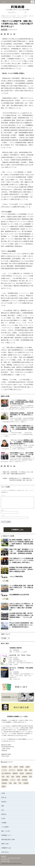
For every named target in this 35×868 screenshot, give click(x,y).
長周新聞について (6, 838)
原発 (26, 772)
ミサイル (13, 782)
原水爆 (22, 776)
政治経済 (4, 804)
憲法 (8, 779)
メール (3, 518)
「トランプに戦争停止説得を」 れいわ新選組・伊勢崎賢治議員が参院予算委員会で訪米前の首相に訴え (22, 402)
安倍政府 (4, 785)
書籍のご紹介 (5, 846)
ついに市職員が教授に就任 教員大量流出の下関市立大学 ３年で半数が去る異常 (21, 590)
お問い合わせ (5, 854)
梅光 (10, 769)
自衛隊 (22, 769)
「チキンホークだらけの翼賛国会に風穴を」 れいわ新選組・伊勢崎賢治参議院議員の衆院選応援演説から (22, 442)
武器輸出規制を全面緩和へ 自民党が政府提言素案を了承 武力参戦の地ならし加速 (22, 415)
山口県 (3, 821)
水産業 (18, 779)
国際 (3, 808)
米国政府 (25, 779)
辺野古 (4, 789)
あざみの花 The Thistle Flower (20, 657)
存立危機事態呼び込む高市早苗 (19, 597)
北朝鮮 (28, 769)
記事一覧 (4, 800)
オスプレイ (12, 772)
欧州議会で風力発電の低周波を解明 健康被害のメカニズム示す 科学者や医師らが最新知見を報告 (21, 572)
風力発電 (25, 782)
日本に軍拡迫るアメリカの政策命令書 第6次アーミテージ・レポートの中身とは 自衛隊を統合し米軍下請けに (22, 563)
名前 (2, 513)
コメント (3, 495)
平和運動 (4, 825)
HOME (3, 796)
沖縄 (10, 785)
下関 (20, 785)
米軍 (19, 782)
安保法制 (4, 769)
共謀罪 (16, 769)
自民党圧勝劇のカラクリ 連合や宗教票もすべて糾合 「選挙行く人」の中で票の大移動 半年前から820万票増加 (22, 455)
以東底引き (29, 776)
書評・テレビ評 (6, 833)
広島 (3, 779)
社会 (3, 812)
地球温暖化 (5, 782)
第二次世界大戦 (6, 776)
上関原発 (26, 785)
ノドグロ (4, 772)
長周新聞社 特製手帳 (16, 650)
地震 (13, 779)
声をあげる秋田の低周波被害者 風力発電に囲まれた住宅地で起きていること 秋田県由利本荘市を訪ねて (21, 627)
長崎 (15, 785)
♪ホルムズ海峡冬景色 (16, 579)
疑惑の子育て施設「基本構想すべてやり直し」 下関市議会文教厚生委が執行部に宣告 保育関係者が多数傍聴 (21, 554)
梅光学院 (20, 772)
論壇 (31, 772)
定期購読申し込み (17, 532)
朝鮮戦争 (15, 776)
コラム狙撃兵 (5, 829)
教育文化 (4, 817)
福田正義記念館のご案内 (8, 842)
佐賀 (31, 779)
